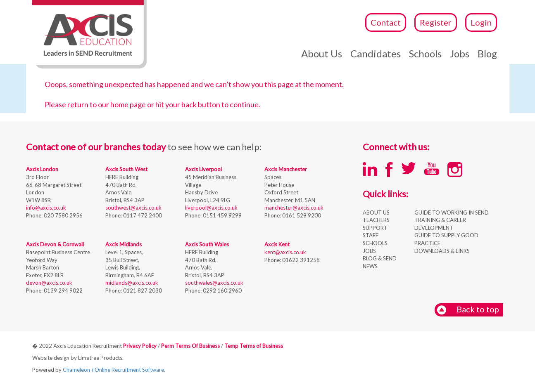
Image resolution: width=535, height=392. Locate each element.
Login (481, 22)
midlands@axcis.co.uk (132, 283)
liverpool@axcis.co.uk (211, 208)
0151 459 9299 (222, 215)
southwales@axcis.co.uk (214, 283)
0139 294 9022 (63, 290)
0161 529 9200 (301, 215)
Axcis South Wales (207, 244)
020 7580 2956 (63, 215)
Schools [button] (425, 53)
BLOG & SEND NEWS (380, 262)
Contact (386, 22)
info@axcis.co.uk (46, 208)
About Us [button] (322, 53)
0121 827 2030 (142, 290)
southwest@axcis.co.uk (133, 208)
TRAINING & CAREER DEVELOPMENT (440, 224)
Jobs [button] (460, 53)
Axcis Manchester (286, 169)
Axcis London (42, 169)
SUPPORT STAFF (375, 232)
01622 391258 (300, 260)
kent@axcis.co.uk (285, 252)
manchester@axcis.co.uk (294, 208)
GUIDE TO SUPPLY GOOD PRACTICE (446, 239)
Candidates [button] (376, 53)
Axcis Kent (277, 244)
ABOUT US (376, 213)
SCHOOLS (375, 243)
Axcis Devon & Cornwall (55, 244)
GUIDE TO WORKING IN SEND (452, 213)
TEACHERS (376, 220)
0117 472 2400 (142, 215)
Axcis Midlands (124, 244)
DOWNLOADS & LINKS (442, 251)
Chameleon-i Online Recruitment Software (113, 370)
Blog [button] (487, 53)
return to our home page (107, 104)
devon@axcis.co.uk (49, 283)
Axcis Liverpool (203, 169)
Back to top (468, 310)
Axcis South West (126, 169)
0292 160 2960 (222, 290)
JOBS (369, 251)
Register (436, 22)
